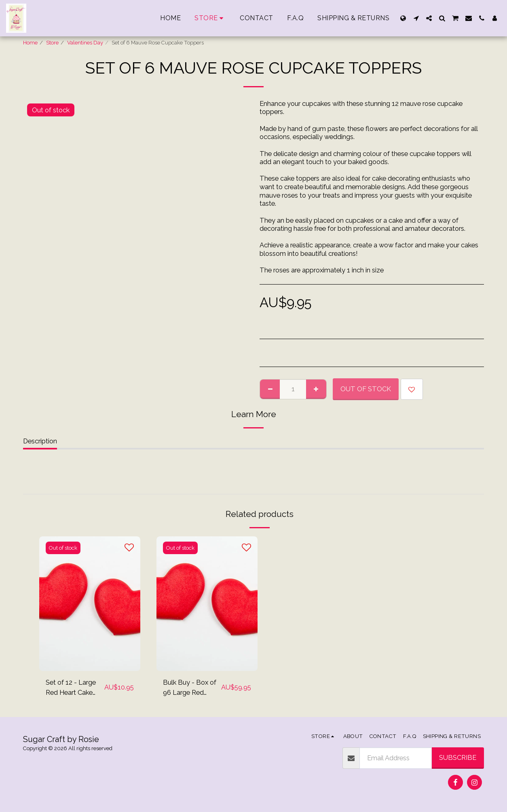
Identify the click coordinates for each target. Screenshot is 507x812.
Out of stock (366, 389)
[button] (416, 18)
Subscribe (458, 757)
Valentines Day (85, 43)
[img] (90, 604)
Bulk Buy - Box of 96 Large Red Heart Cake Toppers (190, 688)
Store (52, 43)
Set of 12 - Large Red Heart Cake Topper (71, 688)
